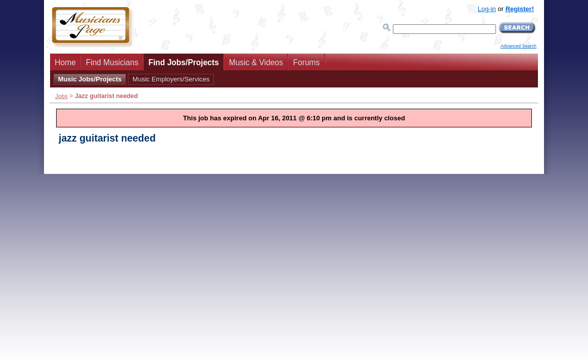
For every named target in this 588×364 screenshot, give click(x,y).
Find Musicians (112, 62)
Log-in (487, 9)
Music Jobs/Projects (90, 79)
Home (65, 62)
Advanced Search (518, 46)
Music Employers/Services (171, 79)
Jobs (61, 96)
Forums (307, 62)
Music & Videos (256, 62)
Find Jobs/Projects (184, 62)
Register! (520, 9)
